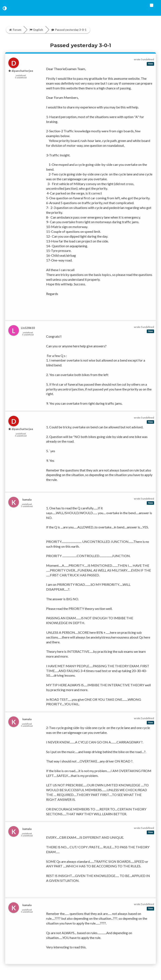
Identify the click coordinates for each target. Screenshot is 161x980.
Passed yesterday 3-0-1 (69, 30)
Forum (15, 30)
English (36, 30)
